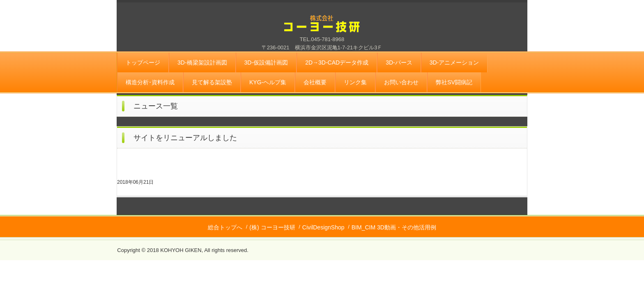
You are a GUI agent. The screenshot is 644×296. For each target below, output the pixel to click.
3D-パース (399, 62)
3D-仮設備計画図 (266, 62)
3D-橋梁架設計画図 (202, 62)
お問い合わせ (401, 82)
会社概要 (315, 82)
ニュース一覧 (156, 106)
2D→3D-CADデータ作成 (337, 62)
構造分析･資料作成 (150, 82)
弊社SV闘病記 (454, 82)
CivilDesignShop (323, 227)
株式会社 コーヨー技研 (322, 29)
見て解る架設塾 (212, 82)
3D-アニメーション (454, 62)
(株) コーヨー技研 (272, 227)
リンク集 (355, 82)
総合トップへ (225, 227)
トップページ (143, 62)
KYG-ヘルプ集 (268, 82)
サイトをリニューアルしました (185, 138)
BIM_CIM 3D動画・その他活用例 (394, 227)
